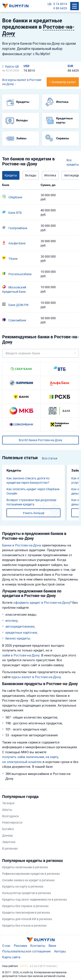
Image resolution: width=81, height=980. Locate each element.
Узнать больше (33, 513)
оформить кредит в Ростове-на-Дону (42, 602)
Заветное (9, 842)
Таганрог (9, 803)
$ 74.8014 (60, 4)
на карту (52, 757)
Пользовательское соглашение (26, 951)
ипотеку (11, 620)
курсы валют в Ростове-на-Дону (36, 677)
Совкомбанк (14, 320)
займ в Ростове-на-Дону (21, 655)
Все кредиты (73, 162)
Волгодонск (11, 816)
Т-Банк (10, 258)
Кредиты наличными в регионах (25, 867)
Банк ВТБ (12, 212)
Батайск (8, 829)
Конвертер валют (64, 82)
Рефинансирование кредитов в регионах (31, 874)
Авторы (60, 951)
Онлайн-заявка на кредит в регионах (28, 880)
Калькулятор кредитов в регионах (27, 893)
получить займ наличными (23, 757)
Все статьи (50, 458)
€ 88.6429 (60, 8)
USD (26, 66)
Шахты (7, 810)
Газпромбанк (15, 228)
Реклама (20, 945)
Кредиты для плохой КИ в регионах (27, 919)
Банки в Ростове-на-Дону (22, 545)
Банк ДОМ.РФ (15, 305)
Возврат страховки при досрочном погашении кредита (31, 502)
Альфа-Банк (14, 243)
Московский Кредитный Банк (14, 289)
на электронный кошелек (22, 762)
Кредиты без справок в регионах (25, 906)
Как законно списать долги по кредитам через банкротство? (28, 480)
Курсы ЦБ (11, 66)
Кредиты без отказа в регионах (24, 925)
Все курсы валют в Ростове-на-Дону (22, 82)
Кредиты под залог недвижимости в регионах (35, 899)
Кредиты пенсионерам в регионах (26, 912)
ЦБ (50, 4)
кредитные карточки (21, 632)
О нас (6, 945)
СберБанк (12, 197)
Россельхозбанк (17, 274)
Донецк (8, 835)
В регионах (10, 848)
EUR (70, 66)
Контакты (38, 945)
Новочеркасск (12, 822)
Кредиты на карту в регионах (23, 886)
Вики (52, 945)
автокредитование (20, 626)
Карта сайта (11, 957)
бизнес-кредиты (18, 638)
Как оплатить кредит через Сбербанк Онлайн (33, 491)
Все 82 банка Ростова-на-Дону (40, 440)
